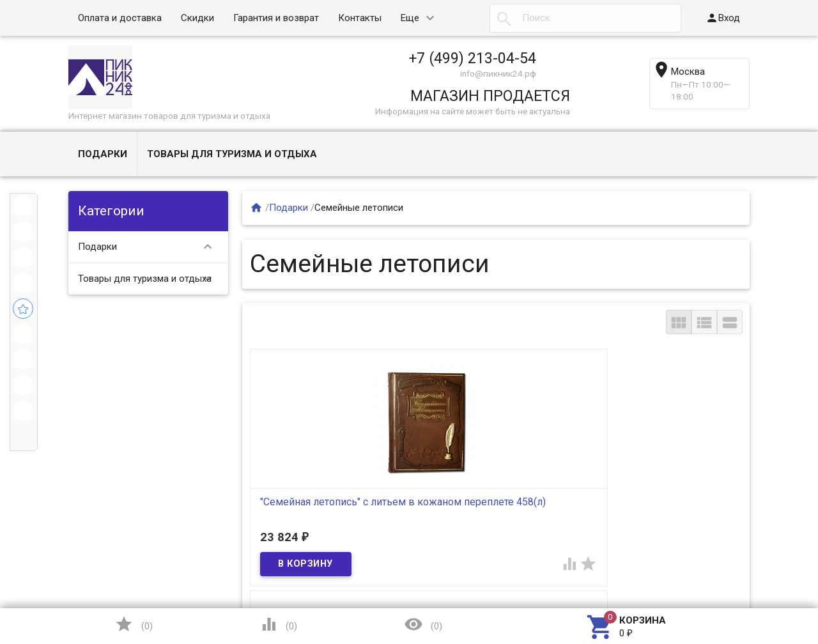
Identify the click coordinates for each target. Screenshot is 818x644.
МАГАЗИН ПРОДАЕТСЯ (490, 96)
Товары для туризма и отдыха (232, 154)
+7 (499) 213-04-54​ (473, 58)
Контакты (360, 18)
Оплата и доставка (120, 18)
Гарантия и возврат (276, 18)
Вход (723, 18)
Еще (410, 18)
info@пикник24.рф (498, 73)
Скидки (197, 18)
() (134, 624)
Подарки (103, 154)
